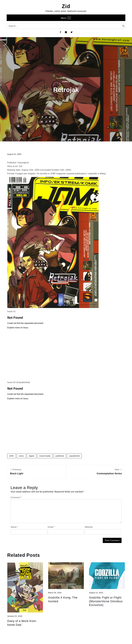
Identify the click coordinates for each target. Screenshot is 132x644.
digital (32, 456)
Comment (16, 497)
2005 (12, 456)
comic (21, 456)
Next (95, 472)
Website (89, 527)
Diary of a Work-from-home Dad (22, 623)
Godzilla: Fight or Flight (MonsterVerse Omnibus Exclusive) (106, 601)
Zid (66, 6)
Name (14, 527)
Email (51, 527)
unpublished (74, 456)
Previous (37, 472)
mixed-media (45, 456)
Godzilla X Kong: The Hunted (63, 599)
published (60, 456)
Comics (66, 82)
